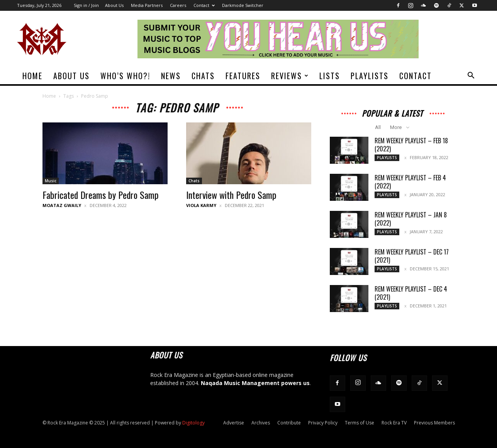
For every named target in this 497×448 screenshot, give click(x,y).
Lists (330, 76)
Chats (203, 76)
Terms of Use (360, 423)
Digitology (193, 423)
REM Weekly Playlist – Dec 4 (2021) (411, 293)
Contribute (289, 423)
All (378, 127)
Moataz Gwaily (62, 205)
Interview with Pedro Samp (231, 195)
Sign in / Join (86, 5)
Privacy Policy (323, 423)
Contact (204, 5)
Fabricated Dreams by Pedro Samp (101, 195)
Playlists (370, 76)
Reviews (290, 76)
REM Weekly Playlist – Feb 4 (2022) (410, 182)
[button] (471, 76)
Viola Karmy (201, 205)
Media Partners (147, 5)
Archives (261, 423)
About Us (114, 5)
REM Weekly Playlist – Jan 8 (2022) (411, 219)
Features (243, 76)
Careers (178, 5)
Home (32, 76)
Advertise (234, 423)
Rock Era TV (394, 423)
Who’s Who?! (125, 76)
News (171, 76)
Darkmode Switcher (243, 5)
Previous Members (434, 423)
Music (51, 181)
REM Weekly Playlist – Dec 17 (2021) (412, 256)
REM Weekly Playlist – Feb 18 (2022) (411, 145)
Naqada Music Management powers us (255, 383)
